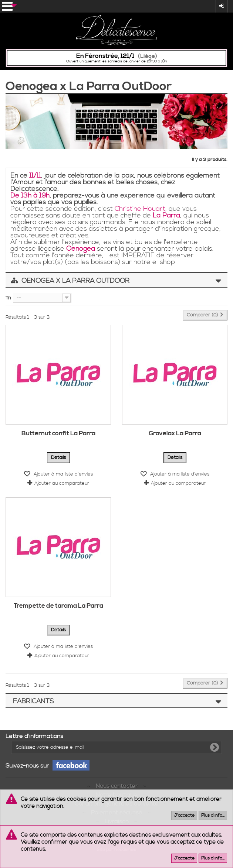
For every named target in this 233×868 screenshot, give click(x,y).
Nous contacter (117, 786)
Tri (8, 298)
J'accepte (184, 815)
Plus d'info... (213, 815)
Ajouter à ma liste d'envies (63, 474)
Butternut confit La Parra (58, 433)
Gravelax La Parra (175, 433)
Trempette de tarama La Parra (58, 606)
